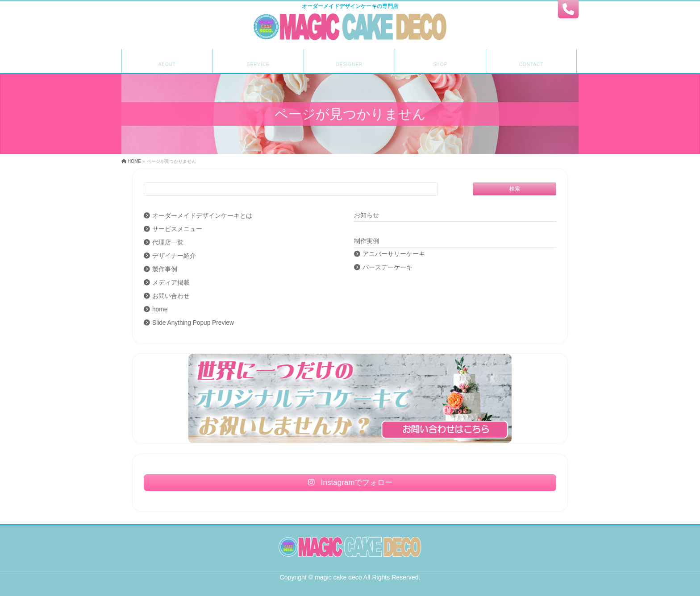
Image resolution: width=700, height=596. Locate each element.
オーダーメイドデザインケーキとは (202, 216)
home (160, 309)
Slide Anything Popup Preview (193, 323)
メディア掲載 (171, 283)
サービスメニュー (177, 229)
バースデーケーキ (387, 267)
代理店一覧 (168, 242)
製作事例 (165, 269)
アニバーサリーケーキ (394, 254)
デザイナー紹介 (174, 256)
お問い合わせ (171, 296)
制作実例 (367, 241)
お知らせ (367, 215)
